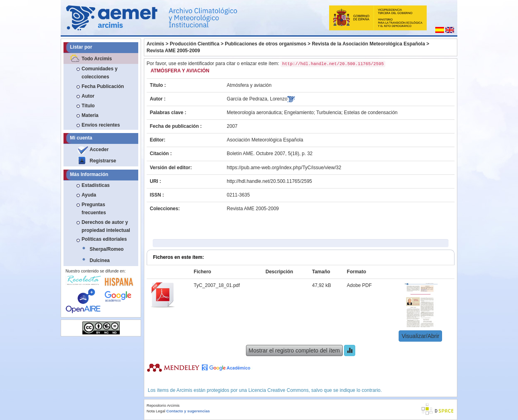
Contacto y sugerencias (188, 411)
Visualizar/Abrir (420, 336)
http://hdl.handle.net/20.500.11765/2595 (269, 181)
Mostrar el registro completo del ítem (294, 350)
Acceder (99, 150)
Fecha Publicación (103, 86)
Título (88, 106)
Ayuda (89, 195)
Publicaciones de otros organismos (266, 44)
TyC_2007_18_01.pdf (217, 285)
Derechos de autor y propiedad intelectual (106, 226)
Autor (88, 96)
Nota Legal (156, 411)
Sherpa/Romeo (107, 249)
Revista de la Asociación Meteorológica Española (369, 44)
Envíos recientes (101, 125)
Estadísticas (96, 185)
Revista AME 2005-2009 (173, 51)
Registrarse (103, 161)
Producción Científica (194, 44)
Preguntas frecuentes (94, 209)
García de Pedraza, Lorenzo (257, 99)
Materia (90, 115)
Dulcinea (100, 260)
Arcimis (156, 44)
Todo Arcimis (97, 59)
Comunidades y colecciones (99, 73)
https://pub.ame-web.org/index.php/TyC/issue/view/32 (284, 168)
